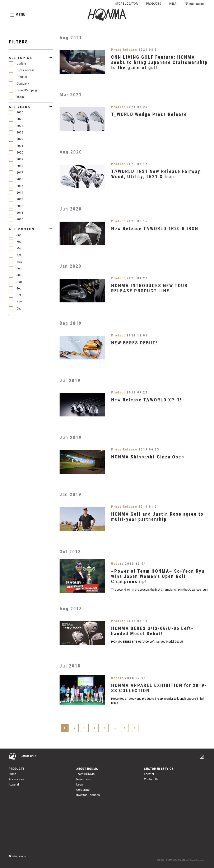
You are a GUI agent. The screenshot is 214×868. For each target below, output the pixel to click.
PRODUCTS (153, 4)
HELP (173, 4)
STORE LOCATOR (126, 4)
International (197, 4)
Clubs (12, 774)
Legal (80, 784)
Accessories (17, 779)
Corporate (83, 790)
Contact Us (151, 779)
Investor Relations (88, 795)
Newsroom (83, 779)
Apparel (14, 784)
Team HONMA (85, 774)
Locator (149, 774)
